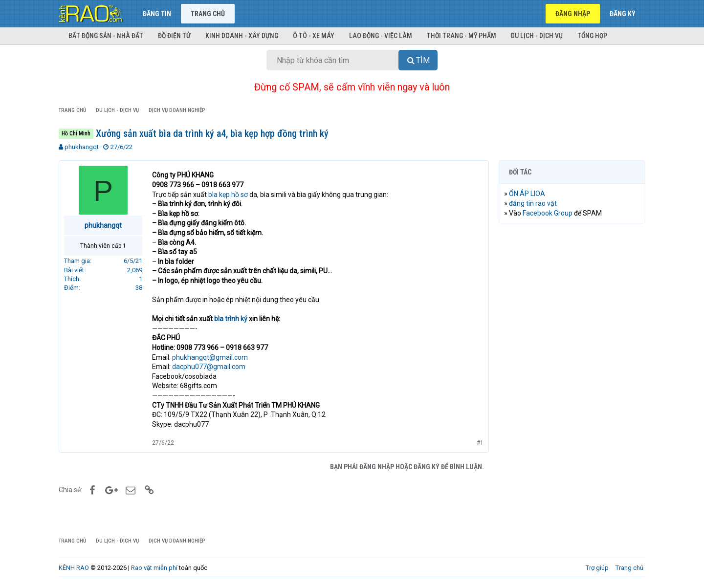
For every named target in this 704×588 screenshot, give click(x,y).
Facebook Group (548, 213)
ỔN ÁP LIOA (527, 194)
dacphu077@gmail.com (209, 367)
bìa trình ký (231, 319)
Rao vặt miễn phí (154, 568)
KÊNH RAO (74, 568)
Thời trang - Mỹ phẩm (462, 36)
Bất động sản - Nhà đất (106, 36)
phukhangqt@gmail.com (210, 357)
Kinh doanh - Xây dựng (242, 36)
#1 (480, 443)
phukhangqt (82, 147)
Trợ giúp (597, 568)
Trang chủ (208, 14)
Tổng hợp (592, 36)
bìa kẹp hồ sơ (228, 195)
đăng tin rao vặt (533, 203)
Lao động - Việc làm (381, 36)
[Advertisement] (572, 380)
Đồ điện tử (174, 36)
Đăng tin (157, 14)
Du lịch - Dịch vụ (537, 36)
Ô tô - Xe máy (314, 36)
